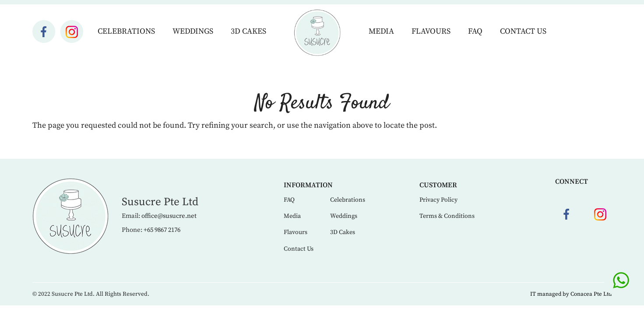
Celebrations (126, 31)
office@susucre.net (169, 216)
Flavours (431, 31)
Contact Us (523, 31)
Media (381, 31)
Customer (438, 185)
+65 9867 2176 (162, 230)
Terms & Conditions (447, 216)
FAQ (475, 31)
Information (308, 185)
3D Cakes (248, 31)
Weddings (193, 31)
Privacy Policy (438, 200)
